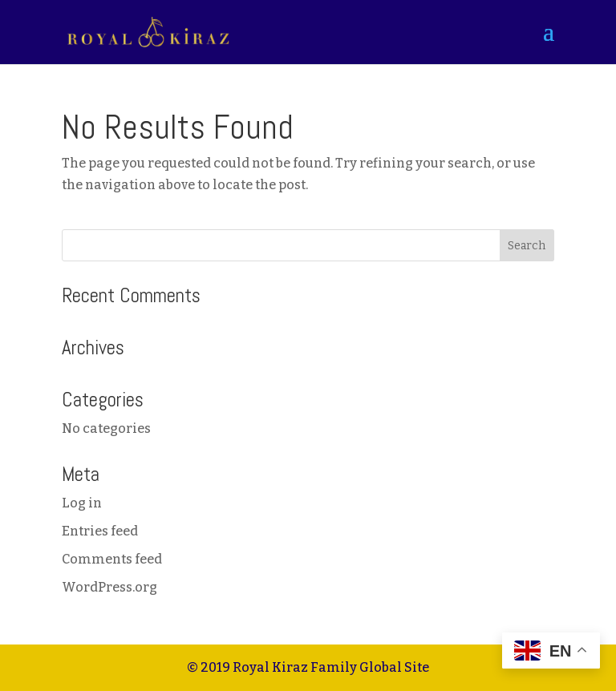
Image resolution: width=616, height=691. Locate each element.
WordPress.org (109, 587)
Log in (82, 503)
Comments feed (112, 559)
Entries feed (100, 531)
